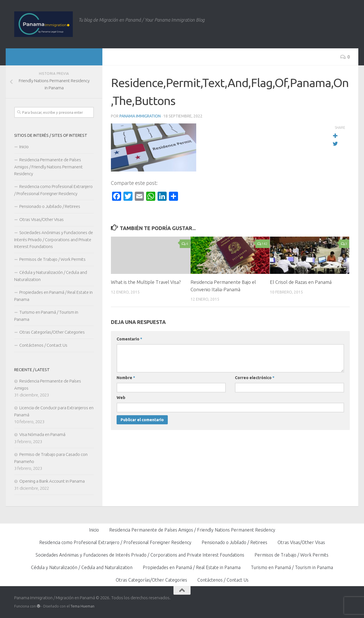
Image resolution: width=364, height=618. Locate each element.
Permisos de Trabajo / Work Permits (52, 259)
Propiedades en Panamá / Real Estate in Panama (53, 296)
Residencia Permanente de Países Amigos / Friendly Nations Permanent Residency (48, 167)
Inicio (24, 147)
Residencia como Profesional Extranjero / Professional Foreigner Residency (53, 190)
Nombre (126, 378)
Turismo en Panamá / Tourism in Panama (46, 316)
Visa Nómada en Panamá (42, 434)
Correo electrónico (255, 378)
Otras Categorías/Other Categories (52, 332)
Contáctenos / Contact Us (43, 345)
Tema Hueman (82, 606)
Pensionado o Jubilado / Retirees (50, 206)
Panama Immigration (140, 116)
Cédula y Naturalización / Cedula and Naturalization (51, 276)
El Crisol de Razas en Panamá (301, 282)
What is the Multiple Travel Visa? (146, 282)
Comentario (129, 339)
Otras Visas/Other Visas (42, 219)
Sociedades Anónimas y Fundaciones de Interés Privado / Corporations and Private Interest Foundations (54, 239)
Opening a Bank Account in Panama (52, 481)
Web (121, 398)
